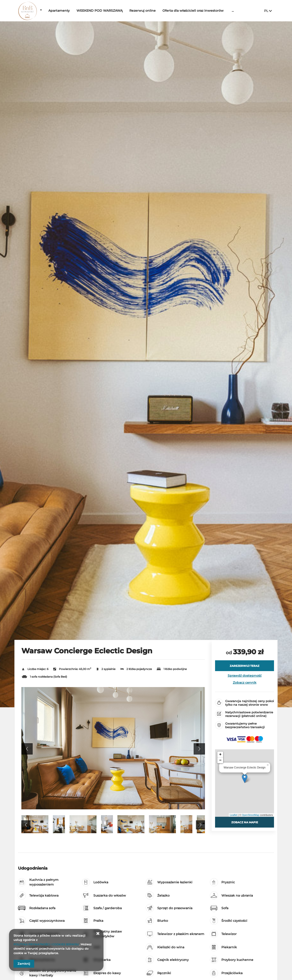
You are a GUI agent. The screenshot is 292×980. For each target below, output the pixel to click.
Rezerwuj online (156, 11)
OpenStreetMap (251, 815)
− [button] (220, 760)
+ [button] (220, 755)
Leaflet (234, 815)
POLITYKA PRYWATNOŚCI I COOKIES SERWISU (49, 944)
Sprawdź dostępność (245, 676)
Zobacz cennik (245, 683)
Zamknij (24, 964)
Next (199, 749)
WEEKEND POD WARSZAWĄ (113, 11)
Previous (27, 749)
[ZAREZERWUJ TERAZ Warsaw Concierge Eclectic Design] (245, 666)
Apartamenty (73, 11)
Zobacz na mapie (245, 822)
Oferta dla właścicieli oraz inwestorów (207, 11)
